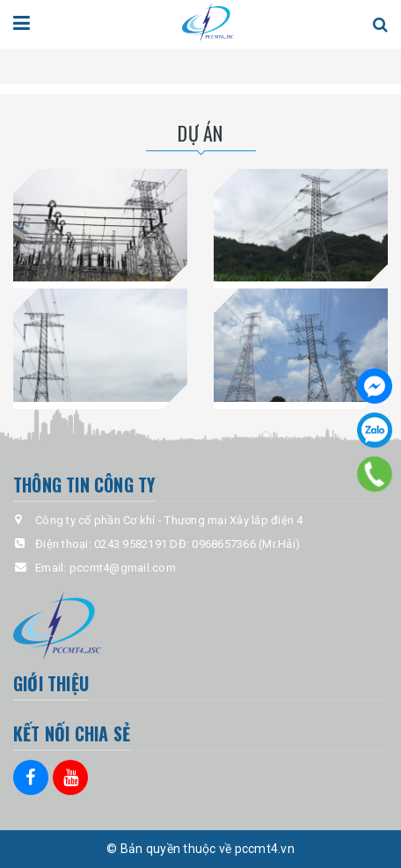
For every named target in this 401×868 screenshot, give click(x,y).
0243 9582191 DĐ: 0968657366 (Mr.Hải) (197, 544)
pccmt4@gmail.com (123, 568)
